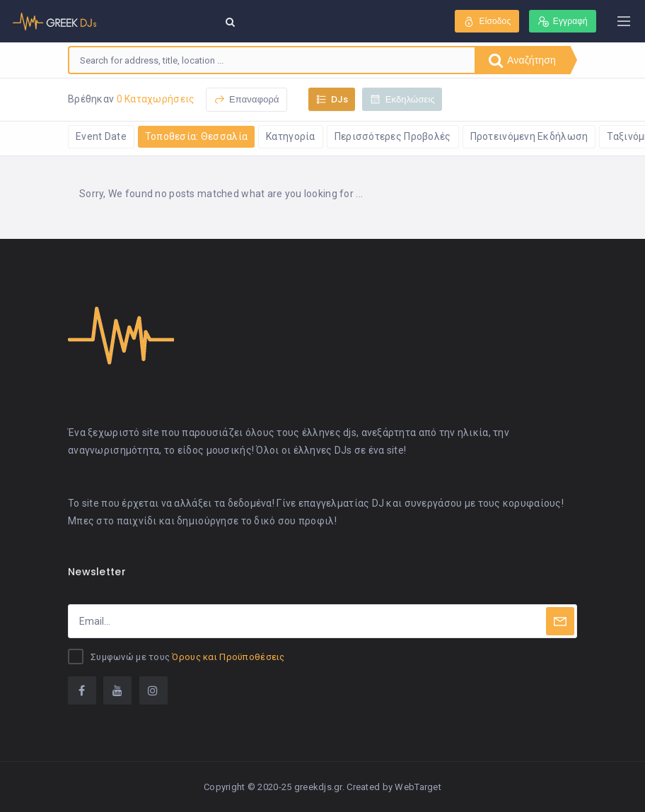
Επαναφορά (246, 99)
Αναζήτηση (522, 60)
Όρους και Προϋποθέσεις (228, 657)
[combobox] (272, 60)
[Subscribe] (560, 621)
